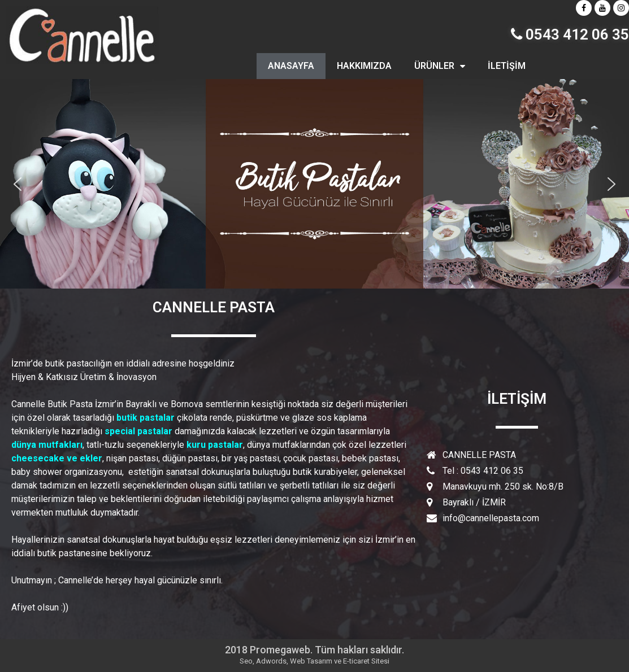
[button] (18, 184)
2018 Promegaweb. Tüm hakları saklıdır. (314, 650)
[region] (314, 184)
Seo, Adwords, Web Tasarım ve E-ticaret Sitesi (314, 661)
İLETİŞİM (507, 66)
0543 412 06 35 (570, 34)
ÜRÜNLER (440, 66)
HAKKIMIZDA (364, 66)
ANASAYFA (291, 66)
